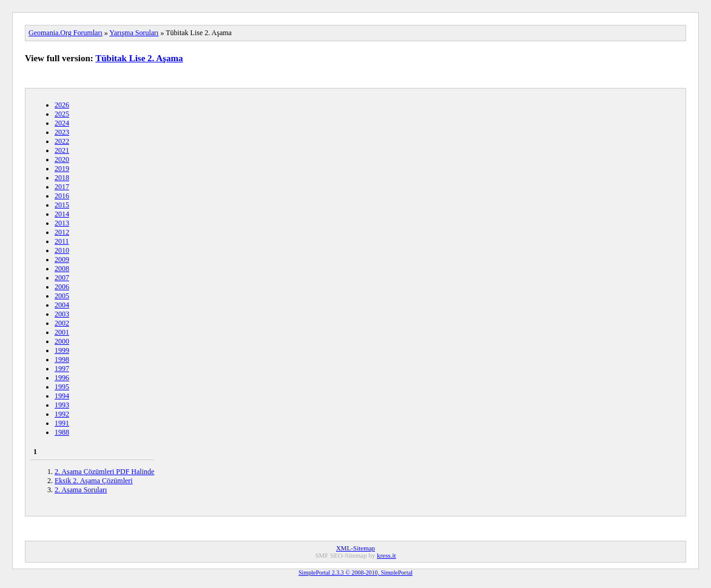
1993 (62, 405)
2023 (62, 132)
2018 (62, 178)
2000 (62, 341)
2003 (62, 314)
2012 (62, 232)
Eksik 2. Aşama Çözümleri (94, 481)
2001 (62, 332)
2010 (62, 250)
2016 (62, 196)
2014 (62, 214)
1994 (62, 396)
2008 (62, 269)
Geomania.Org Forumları (66, 33)
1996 (62, 378)
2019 (62, 169)
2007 (62, 278)
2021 (62, 150)
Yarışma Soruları (134, 33)
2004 (62, 305)
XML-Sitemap (355, 548)
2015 (62, 205)
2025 (62, 114)
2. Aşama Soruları (81, 490)
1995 (62, 387)
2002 (62, 323)
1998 (62, 359)
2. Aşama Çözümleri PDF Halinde (104, 472)
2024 (62, 123)
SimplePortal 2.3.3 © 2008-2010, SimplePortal (355, 573)
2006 (62, 287)
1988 (62, 432)
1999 (62, 350)
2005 (62, 296)
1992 (62, 414)
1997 (62, 369)
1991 (62, 423)
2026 (62, 105)
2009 (62, 259)
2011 (62, 241)
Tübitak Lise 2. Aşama (139, 58)
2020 (62, 159)
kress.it (386, 555)
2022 (62, 141)
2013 (62, 223)
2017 (62, 187)
